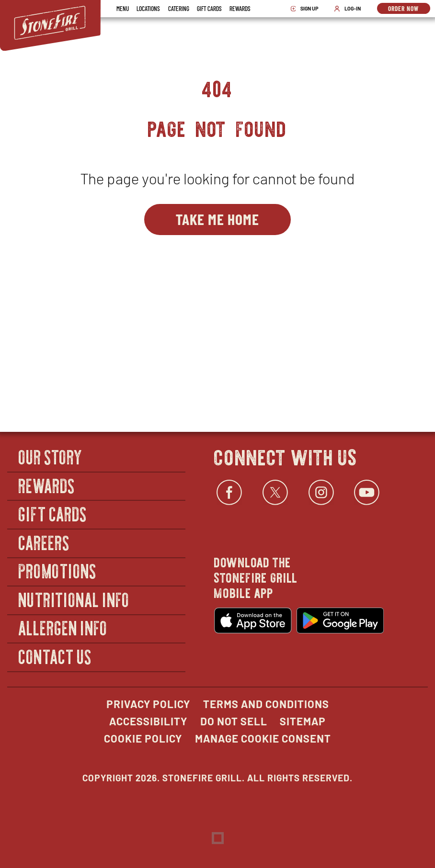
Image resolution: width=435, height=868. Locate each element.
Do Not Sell (234, 721)
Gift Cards (209, 8)
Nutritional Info (74, 599)
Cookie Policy (143, 738)
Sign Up (308, 9)
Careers (44, 542)
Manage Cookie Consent (263, 738)
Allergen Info (63, 628)
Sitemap (303, 721)
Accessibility (148, 721)
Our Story (51, 457)
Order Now (409, 9)
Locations (148, 8)
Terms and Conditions (266, 704)
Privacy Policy (148, 704)
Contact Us (55, 656)
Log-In (350, 9)
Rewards (240, 8)
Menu (123, 8)
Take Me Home (217, 219)
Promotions (58, 571)
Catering (179, 8)
